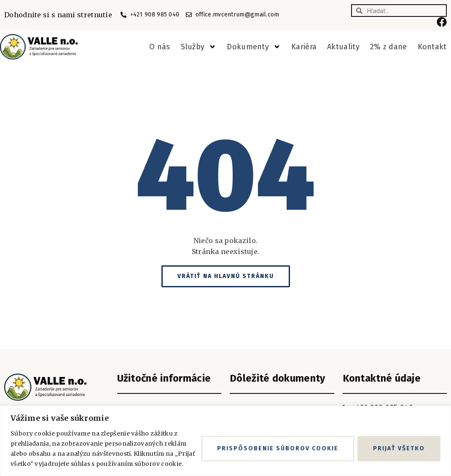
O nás (160, 47)
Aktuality (343, 47)
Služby (199, 47)
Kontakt (432, 47)
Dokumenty (254, 47)
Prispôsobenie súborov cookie (278, 448)
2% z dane (389, 47)
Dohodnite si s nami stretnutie (58, 15)
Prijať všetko (399, 448)
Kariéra (304, 47)
